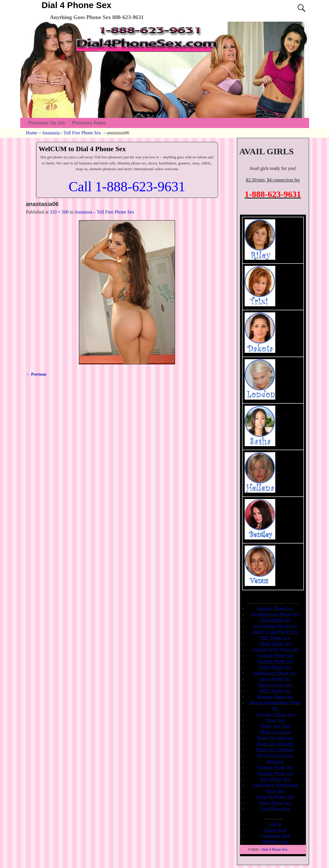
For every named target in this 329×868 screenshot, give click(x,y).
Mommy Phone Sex (275, 697)
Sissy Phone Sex (275, 779)
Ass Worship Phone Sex (275, 626)
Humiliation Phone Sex (275, 673)
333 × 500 (59, 212)
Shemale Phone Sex (275, 773)
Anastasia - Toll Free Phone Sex (71, 133)
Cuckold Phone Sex (275, 655)
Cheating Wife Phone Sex (275, 649)
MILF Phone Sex (275, 691)
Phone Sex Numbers (275, 750)
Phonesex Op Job (47, 123)
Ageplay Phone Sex (275, 608)
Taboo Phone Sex (275, 803)
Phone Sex (275, 720)
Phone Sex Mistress (275, 738)
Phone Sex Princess (275, 755)
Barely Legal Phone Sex (275, 632)
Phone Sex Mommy (275, 744)
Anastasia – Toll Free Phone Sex (104, 212)
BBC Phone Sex (275, 638)
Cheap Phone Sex (275, 644)
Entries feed (275, 830)
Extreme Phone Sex (275, 661)
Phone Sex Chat (275, 726)
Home (32, 133)
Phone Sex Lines (275, 732)
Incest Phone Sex (275, 679)
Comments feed (275, 836)
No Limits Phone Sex (275, 714)
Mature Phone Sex (275, 685)
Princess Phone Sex (275, 767)
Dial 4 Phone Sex (77, 5)
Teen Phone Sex (275, 809)
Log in (275, 824)
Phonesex (275, 762)
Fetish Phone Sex (275, 667)
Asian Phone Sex (275, 620)
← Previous (36, 374)
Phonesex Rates (89, 123)
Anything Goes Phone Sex (275, 614)
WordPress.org (275, 842)
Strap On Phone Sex (275, 797)
